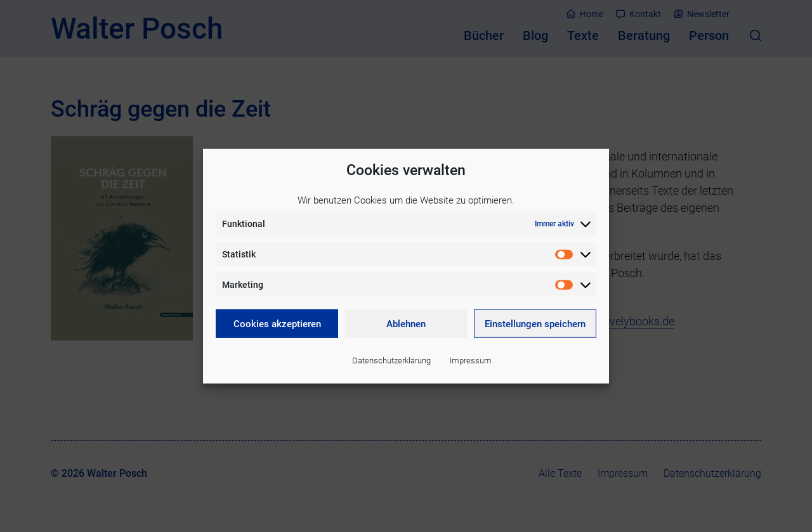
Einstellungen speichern (535, 323)
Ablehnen (406, 323)
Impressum (471, 360)
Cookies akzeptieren (277, 323)
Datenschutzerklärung (391, 360)
